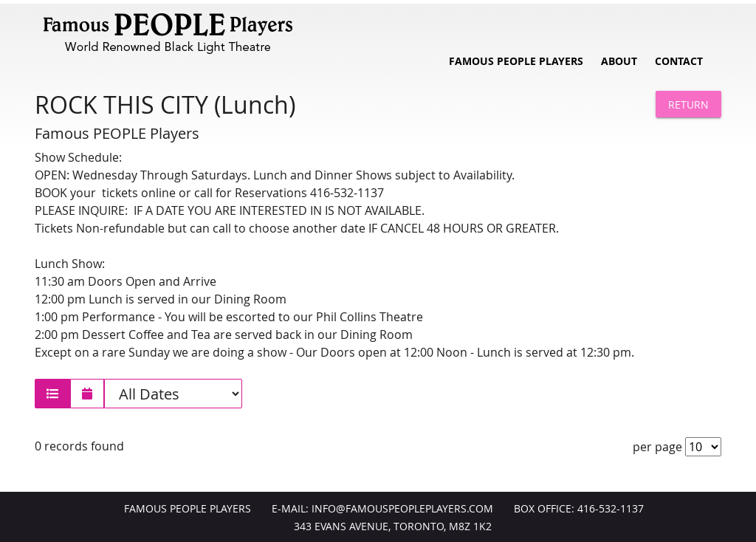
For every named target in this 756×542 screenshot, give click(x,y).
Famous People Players (516, 61)
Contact (679, 61)
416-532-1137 (611, 509)
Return (688, 104)
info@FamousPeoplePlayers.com (402, 509)
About (619, 61)
